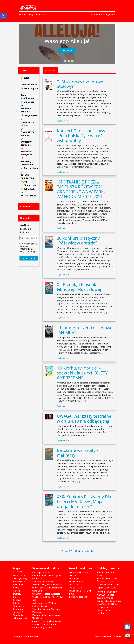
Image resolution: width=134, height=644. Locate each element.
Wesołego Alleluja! (67, 41)
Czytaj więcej (63, 121)
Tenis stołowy (31, 168)
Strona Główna (20, 576)
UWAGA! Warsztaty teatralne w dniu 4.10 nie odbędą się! (84, 419)
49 (89, 551)
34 (76, 551)
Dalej (94, 551)
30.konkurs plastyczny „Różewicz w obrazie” (78, 240)
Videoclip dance (29, 85)
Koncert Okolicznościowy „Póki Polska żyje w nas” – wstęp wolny (81, 136)
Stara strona (19, 606)
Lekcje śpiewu (31, 115)
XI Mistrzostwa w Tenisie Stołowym (80, 84)
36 (82, 551)
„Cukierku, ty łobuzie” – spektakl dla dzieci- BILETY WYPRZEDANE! (82, 373)
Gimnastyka (30, 185)
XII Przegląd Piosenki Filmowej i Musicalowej (79, 287)
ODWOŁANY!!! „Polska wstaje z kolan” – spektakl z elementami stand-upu (47, 588)
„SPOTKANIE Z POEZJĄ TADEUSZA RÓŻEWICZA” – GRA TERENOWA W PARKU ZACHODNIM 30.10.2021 (82, 189)
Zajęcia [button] (110, 14)
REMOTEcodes (114, 636)
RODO (16, 603)
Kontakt (17, 600)
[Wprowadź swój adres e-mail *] (29, 238)
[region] (67, 44)
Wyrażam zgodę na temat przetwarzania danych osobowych (28, 248)
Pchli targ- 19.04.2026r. (42, 582)
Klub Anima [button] (97, 14)
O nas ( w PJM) (20, 579)
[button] (67, 44)
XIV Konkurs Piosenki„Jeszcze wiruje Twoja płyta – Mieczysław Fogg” (47, 597)
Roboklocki (29, 189)
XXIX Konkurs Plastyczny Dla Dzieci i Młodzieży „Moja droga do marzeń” (84, 502)
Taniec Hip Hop (31, 88)
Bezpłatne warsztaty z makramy (78, 453)
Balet (26, 78)
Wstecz (65, 551)
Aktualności (19, 582)
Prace (16, 597)
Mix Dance (29, 102)
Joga (26, 182)
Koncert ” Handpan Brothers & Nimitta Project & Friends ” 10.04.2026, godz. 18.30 (46, 624)
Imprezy (17, 594)
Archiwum (18, 585)
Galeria (17, 591)
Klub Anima (32, 636)
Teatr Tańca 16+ (29, 196)
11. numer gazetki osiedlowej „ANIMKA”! (85, 330)
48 (86, 551)
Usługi (16, 588)
